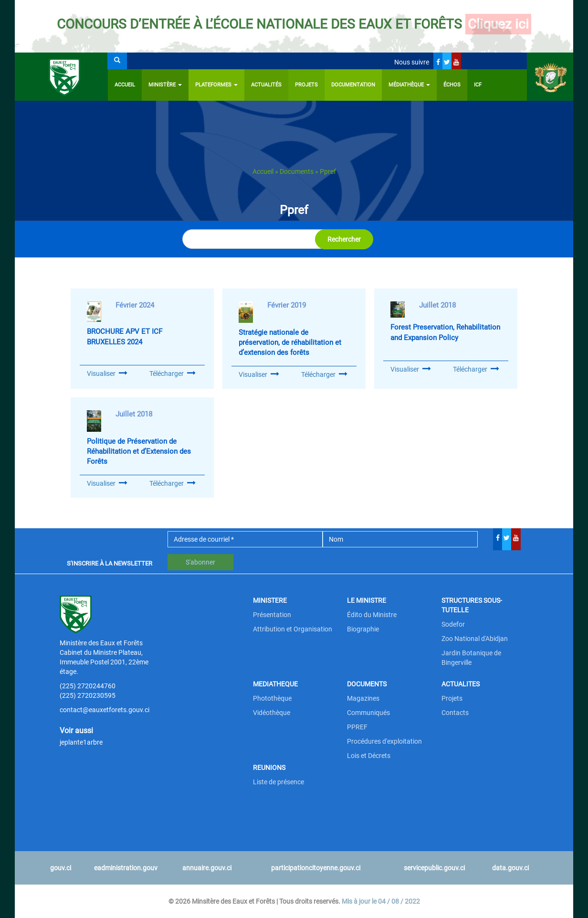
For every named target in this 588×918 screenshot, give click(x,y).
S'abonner (200, 562)
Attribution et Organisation (293, 629)
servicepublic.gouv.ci (434, 868)
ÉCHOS (452, 85)
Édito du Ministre (372, 615)
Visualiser (101, 374)
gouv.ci (61, 868)
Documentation (353, 85)
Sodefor (453, 624)
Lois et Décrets (369, 756)
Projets (306, 85)
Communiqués (368, 713)
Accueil (125, 85)
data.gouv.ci (510, 868)
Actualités (266, 85)
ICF (478, 85)
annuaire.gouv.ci (207, 868)
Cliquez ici (498, 24)
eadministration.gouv (126, 868)
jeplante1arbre (81, 742)
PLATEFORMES (216, 85)
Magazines (363, 698)
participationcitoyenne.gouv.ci (316, 868)
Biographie (363, 629)
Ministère (165, 85)
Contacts (455, 713)
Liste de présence (278, 782)
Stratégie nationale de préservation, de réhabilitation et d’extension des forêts (290, 343)
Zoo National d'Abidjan (475, 639)
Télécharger (173, 374)
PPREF (357, 727)
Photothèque (272, 698)
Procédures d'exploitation (384, 741)
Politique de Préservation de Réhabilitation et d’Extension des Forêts (139, 452)
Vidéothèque (272, 713)
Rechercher (344, 239)
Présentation (272, 615)
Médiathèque (409, 85)
